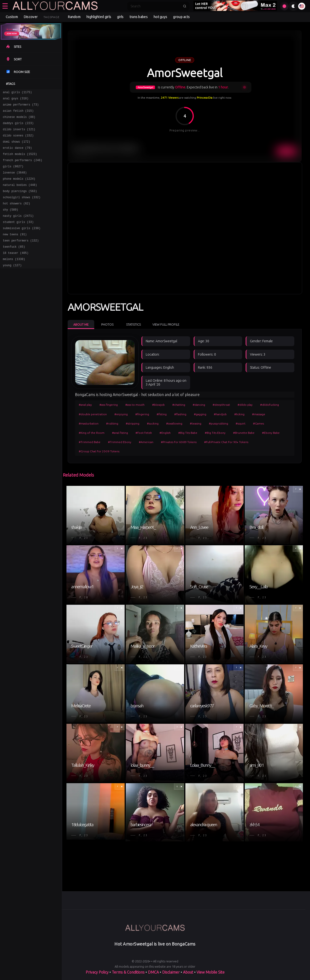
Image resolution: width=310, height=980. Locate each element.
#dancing (199, 405)
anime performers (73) (21, 107)
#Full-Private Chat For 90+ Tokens (226, 442)
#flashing (180, 414)
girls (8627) (13, 176)
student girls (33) (18, 238)
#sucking (153, 423)
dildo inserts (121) (19, 134)
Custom (12, 17)
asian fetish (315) (18, 113)
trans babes (139, 17)
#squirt (241, 423)
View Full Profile (166, 324)
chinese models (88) (19, 120)
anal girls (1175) (17, 93)
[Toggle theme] (293, 6)
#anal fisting (120, 433)
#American (146, 442)
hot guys (160, 17)
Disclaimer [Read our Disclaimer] (171, 972)
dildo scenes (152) (18, 141)
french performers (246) (23, 169)
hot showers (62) (16, 217)
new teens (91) (15, 251)
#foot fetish (144, 433)
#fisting (162, 414)
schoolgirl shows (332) (22, 210)
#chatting (179, 405)
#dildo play (245, 405)
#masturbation (89, 423)
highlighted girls (99, 17)
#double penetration (93, 414)
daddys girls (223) (18, 127)
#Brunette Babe (244, 433)
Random (74, 17)
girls (120, 17)
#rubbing (112, 423)
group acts (181, 17)
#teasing (196, 423)
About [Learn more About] (188, 972)
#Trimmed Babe (90, 442)
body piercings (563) (20, 203)
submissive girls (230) (22, 244)
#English (165, 433)
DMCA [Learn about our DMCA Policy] (153, 972)
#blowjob (158, 405)
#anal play (85, 405)
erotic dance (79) (17, 155)
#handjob (220, 414)
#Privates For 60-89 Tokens (179, 442)
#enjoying (121, 414)
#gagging (200, 414)
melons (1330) (14, 279)
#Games (258, 423)
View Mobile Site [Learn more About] (211, 972)
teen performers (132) (21, 258)
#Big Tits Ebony (215, 433)
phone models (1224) (19, 189)
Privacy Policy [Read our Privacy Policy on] (97, 972)
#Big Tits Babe (188, 433)
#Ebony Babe (271, 433)
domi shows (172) (16, 148)
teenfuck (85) (14, 265)
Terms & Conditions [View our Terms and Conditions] (128, 972)
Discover (31, 17)
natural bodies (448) (20, 196)
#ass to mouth (135, 405)
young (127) (12, 286)
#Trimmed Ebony (120, 442)
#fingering (142, 414)
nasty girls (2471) (18, 231)
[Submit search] (185, 6)
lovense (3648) (15, 182)
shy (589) (11, 224)
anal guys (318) (16, 100)
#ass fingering (109, 405)
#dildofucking (270, 405)
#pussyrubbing (218, 423)
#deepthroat (221, 405)
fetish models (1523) (20, 162)
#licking (239, 414)
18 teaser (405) (16, 272)
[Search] (155, 6)
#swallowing (174, 423)
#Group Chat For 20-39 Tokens (99, 451)
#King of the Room (92, 433)
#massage (259, 414)
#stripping (133, 423)
